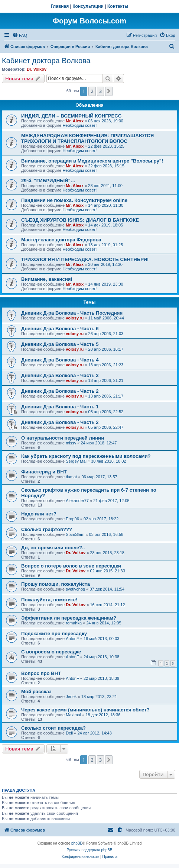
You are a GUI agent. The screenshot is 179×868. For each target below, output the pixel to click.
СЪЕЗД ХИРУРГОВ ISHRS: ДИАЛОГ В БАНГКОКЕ (80, 220)
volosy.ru (75, 318)
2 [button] (92, 91)
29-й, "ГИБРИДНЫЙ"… (48, 181)
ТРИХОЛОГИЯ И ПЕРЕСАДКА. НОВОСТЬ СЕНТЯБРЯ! (85, 259)
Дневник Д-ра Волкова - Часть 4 (60, 360)
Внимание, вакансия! (47, 279)
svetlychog (75, 589)
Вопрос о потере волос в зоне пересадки (71, 566)
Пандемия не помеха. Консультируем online (74, 200)
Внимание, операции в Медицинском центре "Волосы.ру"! (92, 161)
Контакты (118, 6)
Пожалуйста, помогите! (49, 600)
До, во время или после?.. (53, 548)
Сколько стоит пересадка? (53, 728)
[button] (109, 91)
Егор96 (72, 519)
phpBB (77, 843)
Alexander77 (77, 501)
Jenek (71, 697)
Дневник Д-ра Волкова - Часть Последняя (72, 313)
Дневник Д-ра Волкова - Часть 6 (60, 329)
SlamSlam (75, 534)
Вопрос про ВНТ (41, 673)
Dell (69, 733)
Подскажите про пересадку (54, 634)
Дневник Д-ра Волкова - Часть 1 (60, 407)
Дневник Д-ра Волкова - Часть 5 (60, 344)
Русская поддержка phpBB (89, 850)
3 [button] (100, 91)
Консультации (88, 6)
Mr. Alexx (75, 121)
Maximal (73, 715)
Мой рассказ (36, 692)
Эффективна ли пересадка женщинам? (69, 618)
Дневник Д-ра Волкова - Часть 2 (60, 391)
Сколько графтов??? (47, 529)
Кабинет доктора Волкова (46, 61)
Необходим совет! (79, 125)
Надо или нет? (39, 514)
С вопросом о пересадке (51, 652)
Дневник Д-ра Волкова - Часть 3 (60, 375)
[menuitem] (20, 35)
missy (71, 443)
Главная (60, 6)
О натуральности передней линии (63, 438)
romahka (74, 623)
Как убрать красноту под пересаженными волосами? (86, 456)
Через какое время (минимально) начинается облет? (85, 710)
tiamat (71, 477)
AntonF (72, 639)
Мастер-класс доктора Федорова (61, 240)
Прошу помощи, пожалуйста (56, 584)
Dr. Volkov (37, 69)
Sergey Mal (76, 461)
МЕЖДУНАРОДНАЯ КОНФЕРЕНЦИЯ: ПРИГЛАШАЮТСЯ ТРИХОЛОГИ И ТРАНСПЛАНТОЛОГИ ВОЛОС (87, 138)
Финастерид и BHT (44, 472)
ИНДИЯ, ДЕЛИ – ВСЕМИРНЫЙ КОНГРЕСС (71, 116)
